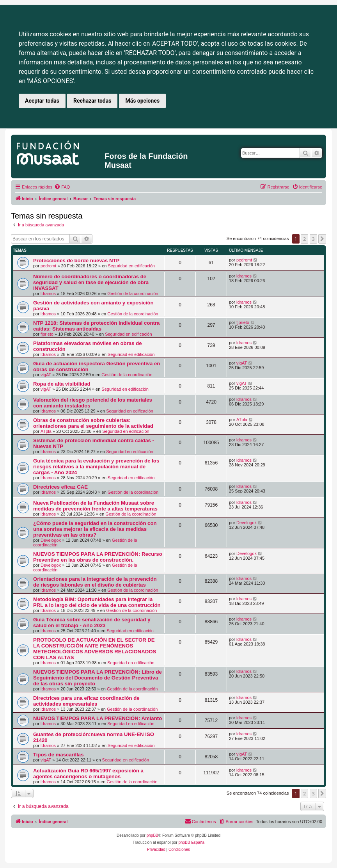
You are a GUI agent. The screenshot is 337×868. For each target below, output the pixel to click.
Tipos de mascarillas (59, 755)
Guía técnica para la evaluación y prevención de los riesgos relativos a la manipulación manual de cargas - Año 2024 (96, 467)
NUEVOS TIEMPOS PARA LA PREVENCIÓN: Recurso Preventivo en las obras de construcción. (98, 557)
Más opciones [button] (142, 101)
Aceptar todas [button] (42, 101)
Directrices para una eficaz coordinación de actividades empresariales (86, 701)
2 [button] (304, 239)
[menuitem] (62, 187)
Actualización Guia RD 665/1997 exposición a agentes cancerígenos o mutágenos (88, 774)
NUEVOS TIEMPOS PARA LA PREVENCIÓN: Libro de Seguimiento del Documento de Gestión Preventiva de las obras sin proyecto (98, 678)
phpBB (153, 835)
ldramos (48, 293)
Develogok (51, 540)
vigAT (46, 375)
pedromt (48, 266)
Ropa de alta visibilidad (62, 384)
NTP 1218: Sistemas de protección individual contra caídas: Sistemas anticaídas (96, 326)
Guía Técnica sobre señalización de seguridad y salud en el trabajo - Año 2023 (92, 623)
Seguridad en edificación (131, 266)
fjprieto (47, 334)
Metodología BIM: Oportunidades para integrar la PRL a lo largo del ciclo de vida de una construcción (97, 602)
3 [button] (313, 239)
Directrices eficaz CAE (60, 487)
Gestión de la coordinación (133, 293)
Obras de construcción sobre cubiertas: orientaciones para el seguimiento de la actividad (93, 423)
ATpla (46, 431)
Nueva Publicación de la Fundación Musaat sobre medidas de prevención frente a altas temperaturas (95, 506)
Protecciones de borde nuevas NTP (76, 261)
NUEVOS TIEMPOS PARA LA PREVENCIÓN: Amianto (98, 718)
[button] (322, 239)
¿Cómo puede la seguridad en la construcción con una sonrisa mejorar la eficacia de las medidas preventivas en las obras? (95, 529)
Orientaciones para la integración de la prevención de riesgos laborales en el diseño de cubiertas (95, 582)
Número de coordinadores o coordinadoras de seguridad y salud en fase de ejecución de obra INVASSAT (91, 282)
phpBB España (191, 842)
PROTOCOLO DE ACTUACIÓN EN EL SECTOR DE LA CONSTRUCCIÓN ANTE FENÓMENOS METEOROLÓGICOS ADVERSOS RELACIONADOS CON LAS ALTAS (95, 649)
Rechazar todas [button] (92, 101)
